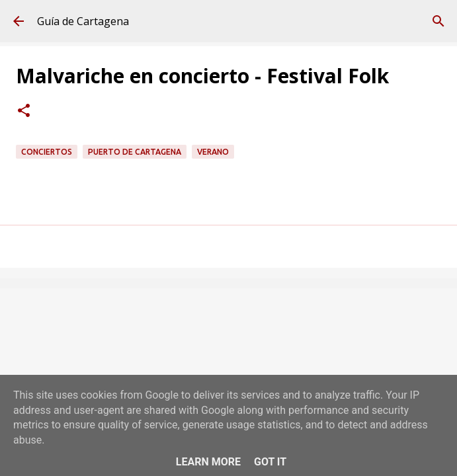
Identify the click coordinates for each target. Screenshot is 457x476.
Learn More (208, 462)
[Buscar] (438, 21)
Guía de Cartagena (83, 21)
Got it (270, 462)
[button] (24, 112)
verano (213, 152)
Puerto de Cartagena (135, 152)
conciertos (47, 152)
